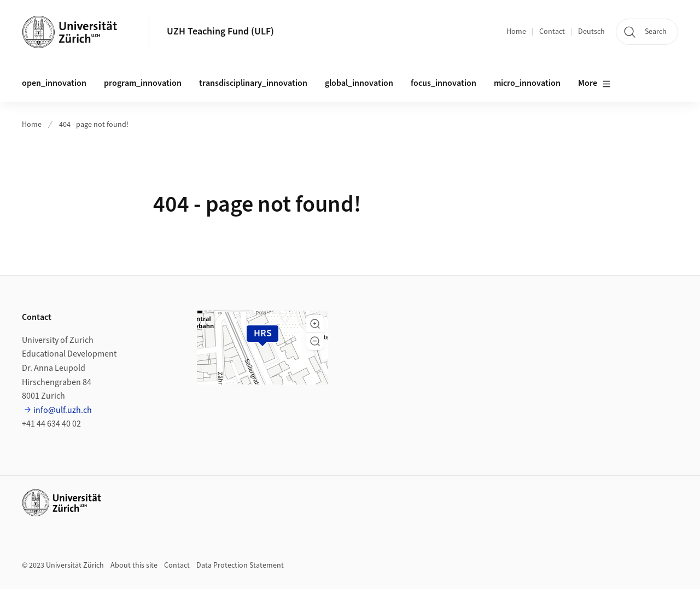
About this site (134, 565)
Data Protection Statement (240, 565)
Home (516, 32)
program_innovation (143, 83)
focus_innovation (444, 83)
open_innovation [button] (54, 83)
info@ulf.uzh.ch (63, 410)
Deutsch (591, 32)
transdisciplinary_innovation (253, 83)
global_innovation (359, 83)
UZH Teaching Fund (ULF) (220, 31)
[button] (315, 324)
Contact (552, 32)
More (594, 84)
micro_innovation (527, 83)
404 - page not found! (94, 125)
